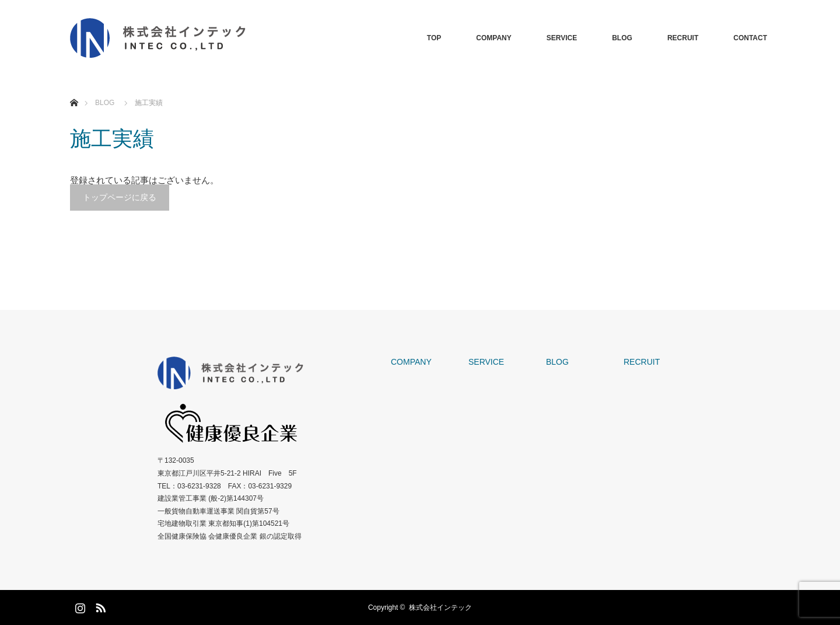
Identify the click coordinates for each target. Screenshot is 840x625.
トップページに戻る (120, 197)
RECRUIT (683, 38)
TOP (434, 38)
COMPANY (494, 38)
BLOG (622, 38)
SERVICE (562, 38)
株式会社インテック (440, 607)
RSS (99, 606)
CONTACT (750, 38)
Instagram (79, 606)
